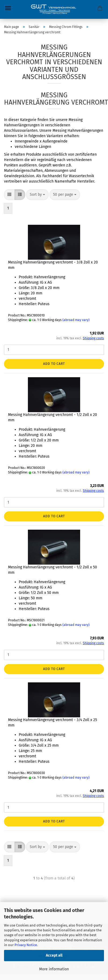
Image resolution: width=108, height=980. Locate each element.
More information (54, 969)
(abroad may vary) (76, 320)
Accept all (54, 955)
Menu (8, 8)
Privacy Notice (26, 945)
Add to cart (54, 364)
